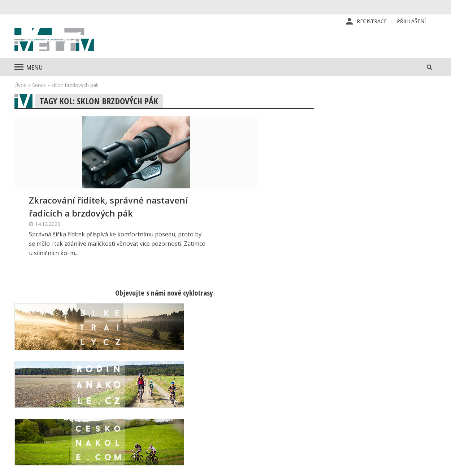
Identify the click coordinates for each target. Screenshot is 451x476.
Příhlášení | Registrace (379, 381)
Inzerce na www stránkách (283, 416)
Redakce (261, 381)
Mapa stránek (368, 405)
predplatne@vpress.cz (192, 422)
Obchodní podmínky (275, 428)
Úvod (21, 99)
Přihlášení (411, 21)
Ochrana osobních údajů (280, 439)
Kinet (430, 467)
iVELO (76, 47)
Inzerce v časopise (274, 405)
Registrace (372, 21)
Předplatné (264, 393)
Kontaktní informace (375, 393)
